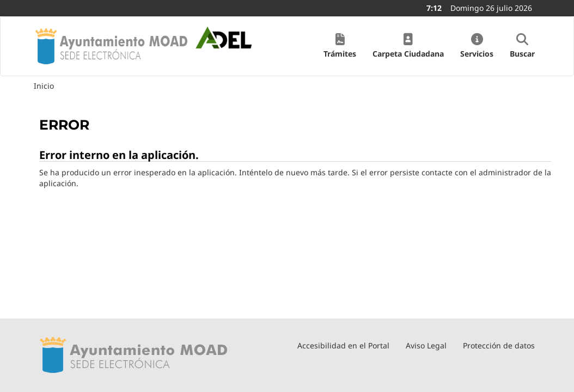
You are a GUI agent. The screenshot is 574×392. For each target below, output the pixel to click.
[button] (340, 46)
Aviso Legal (426, 345)
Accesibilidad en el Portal (343, 345)
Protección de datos (499, 345)
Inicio (44, 86)
